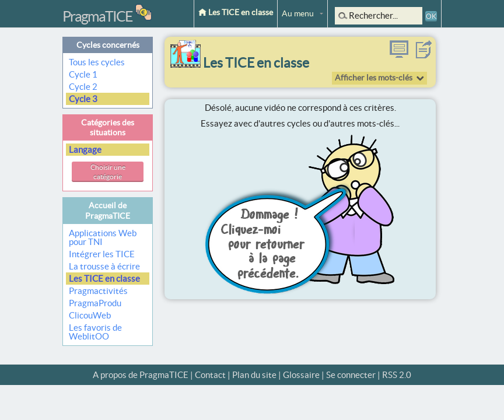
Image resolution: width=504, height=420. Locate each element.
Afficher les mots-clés (374, 78)
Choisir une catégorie (108, 172)
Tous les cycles (98, 62)
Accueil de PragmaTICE (108, 210)
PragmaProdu (95, 303)
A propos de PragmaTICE (141, 375)
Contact (210, 375)
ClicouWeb (90, 315)
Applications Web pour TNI (103, 237)
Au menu (298, 13)
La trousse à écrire (104, 266)
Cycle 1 (84, 74)
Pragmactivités (98, 291)
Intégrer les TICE (102, 254)
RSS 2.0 (397, 375)
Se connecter (351, 375)
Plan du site (254, 375)
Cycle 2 (84, 87)
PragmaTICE (97, 16)
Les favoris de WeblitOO (95, 332)
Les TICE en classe (236, 12)
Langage (86, 150)
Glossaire (301, 375)
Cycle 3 (84, 99)
